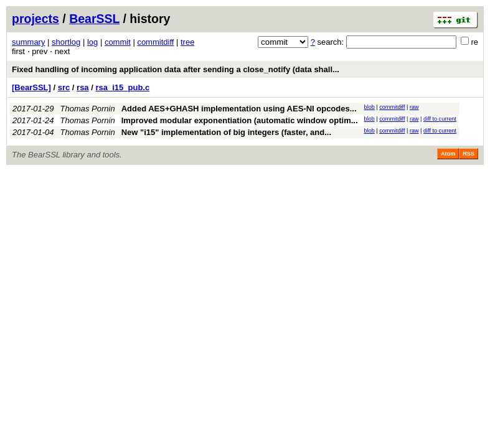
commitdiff (155, 42)
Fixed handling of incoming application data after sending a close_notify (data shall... (176, 69)
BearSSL (94, 19)
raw (414, 107)
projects (35, 19)
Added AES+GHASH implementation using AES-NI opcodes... (239, 109)
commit (118, 42)
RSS (469, 154)
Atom (448, 154)
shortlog (66, 42)
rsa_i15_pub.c (122, 87)
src (64, 87)
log (92, 42)
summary (28, 42)
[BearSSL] (31, 87)
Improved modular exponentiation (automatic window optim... (240, 120)
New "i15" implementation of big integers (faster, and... (226, 132)
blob (370, 107)
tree (187, 42)
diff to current (440, 119)
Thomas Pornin (88, 109)
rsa (83, 87)
